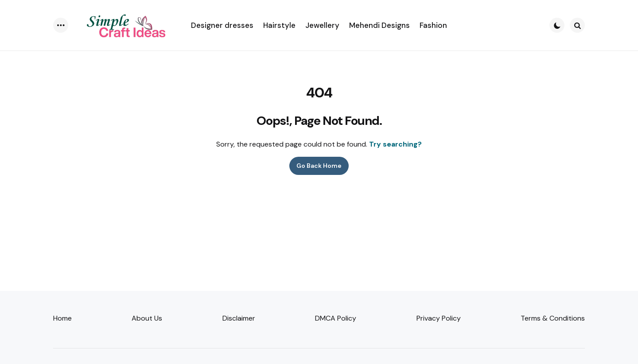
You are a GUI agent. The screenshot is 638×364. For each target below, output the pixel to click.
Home (62, 318)
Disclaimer (239, 318)
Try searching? (395, 144)
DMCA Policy (336, 318)
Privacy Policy (439, 318)
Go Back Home (319, 166)
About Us (147, 318)
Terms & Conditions (553, 318)
